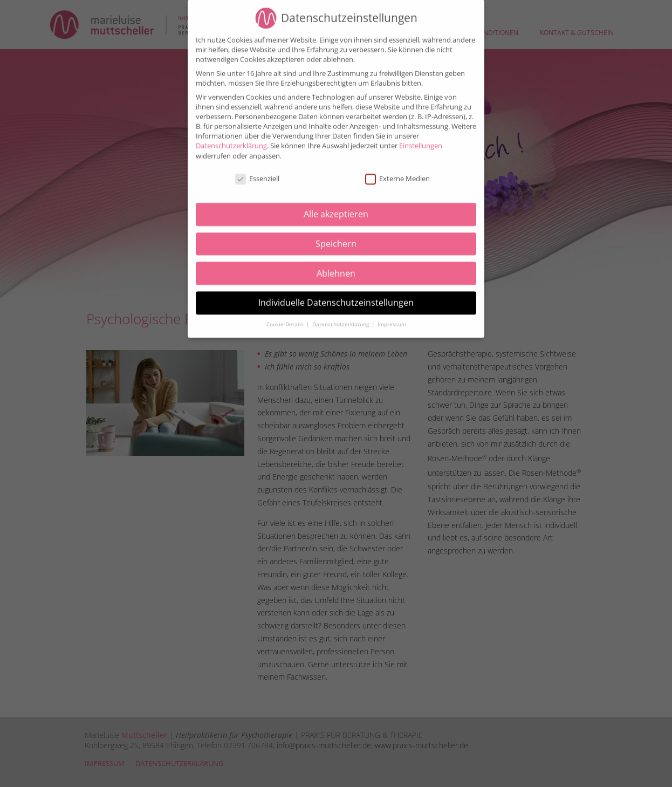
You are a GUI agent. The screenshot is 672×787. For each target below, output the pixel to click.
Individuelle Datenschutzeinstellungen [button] (336, 295)
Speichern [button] (336, 236)
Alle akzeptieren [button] (336, 207)
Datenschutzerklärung (231, 138)
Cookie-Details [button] (286, 317)
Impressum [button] (392, 317)
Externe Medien (397, 171)
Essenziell (257, 171)
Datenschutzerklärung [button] (341, 317)
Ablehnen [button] (336, 265)
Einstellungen (421, 138)
